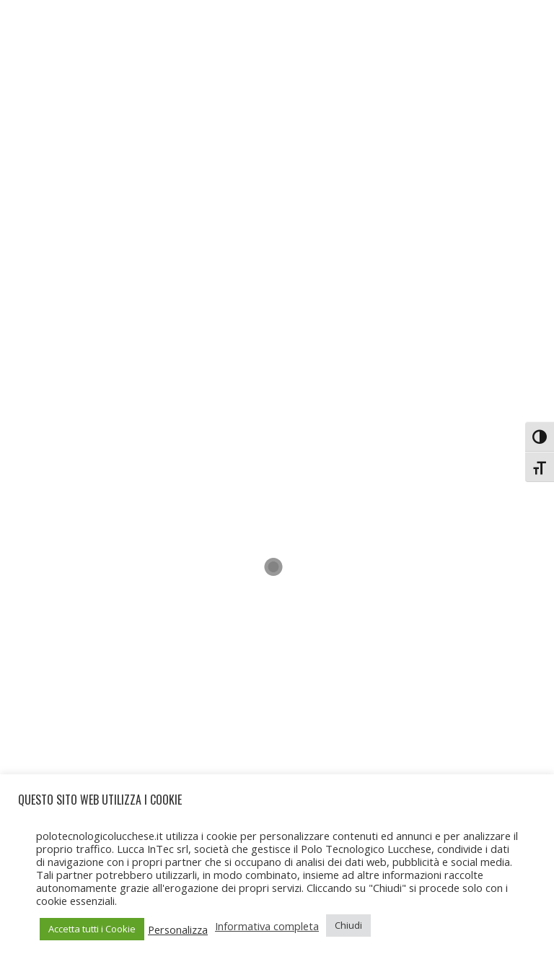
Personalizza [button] (178, 929)
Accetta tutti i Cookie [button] (92, 929)
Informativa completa (267, 926)
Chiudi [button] (348, 925)
